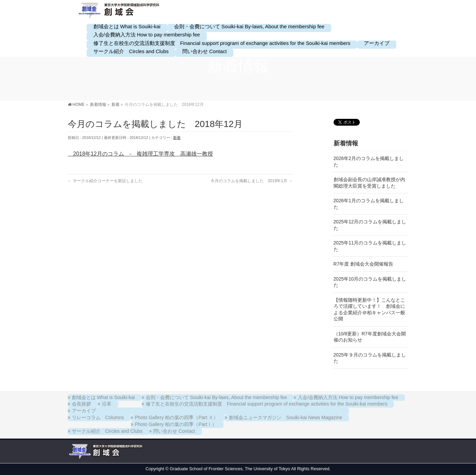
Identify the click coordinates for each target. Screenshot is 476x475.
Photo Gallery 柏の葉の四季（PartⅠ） (176, 424)
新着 (177, 138)
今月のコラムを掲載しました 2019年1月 (252, 181)
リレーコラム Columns (98, 417)
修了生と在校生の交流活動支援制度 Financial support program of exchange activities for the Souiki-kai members (267, 404)
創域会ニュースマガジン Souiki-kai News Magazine (286, 417)
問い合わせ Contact (174, 431)
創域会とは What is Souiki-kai (103, 397)
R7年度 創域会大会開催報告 (363, 264)
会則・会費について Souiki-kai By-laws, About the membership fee (217, 397)
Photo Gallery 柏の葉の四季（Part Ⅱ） (176, 417)
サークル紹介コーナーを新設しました (105, 181)
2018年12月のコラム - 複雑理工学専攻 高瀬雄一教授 (141, 154)
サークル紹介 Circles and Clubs (107, 431)
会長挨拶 (81, 404)
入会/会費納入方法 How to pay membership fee (348, 397)
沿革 (107, 404)
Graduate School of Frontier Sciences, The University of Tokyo (230, 469)
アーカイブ (84, 411)
